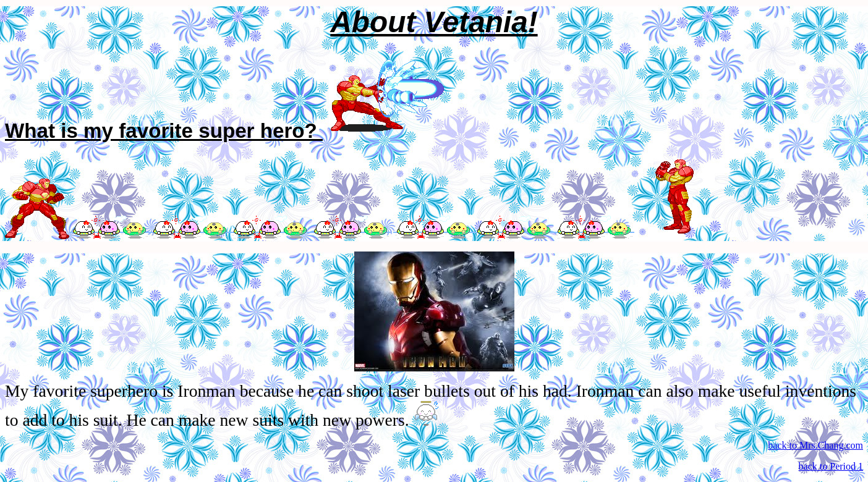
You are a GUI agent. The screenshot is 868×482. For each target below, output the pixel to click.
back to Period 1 (831, 466)
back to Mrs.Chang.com (815, 445)
